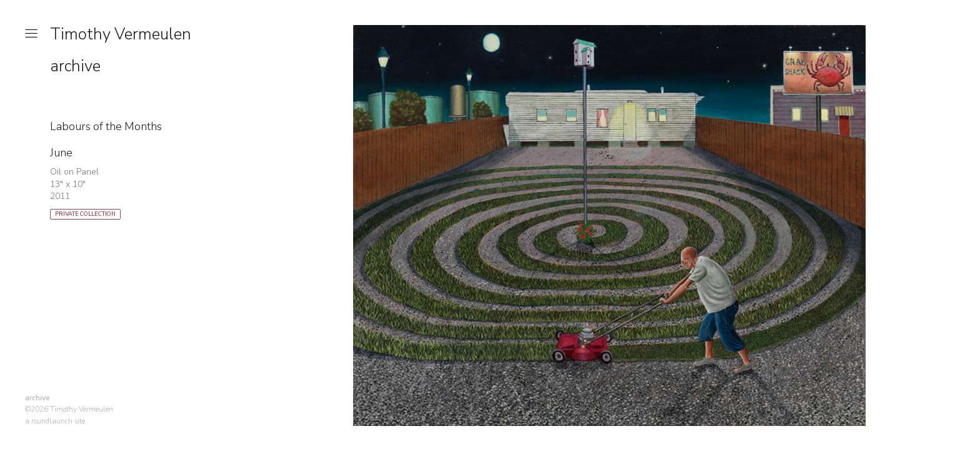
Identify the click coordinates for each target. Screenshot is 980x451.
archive (75, 66)
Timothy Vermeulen (121, 34)
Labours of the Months (106, 126)
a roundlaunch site (55, 421)
